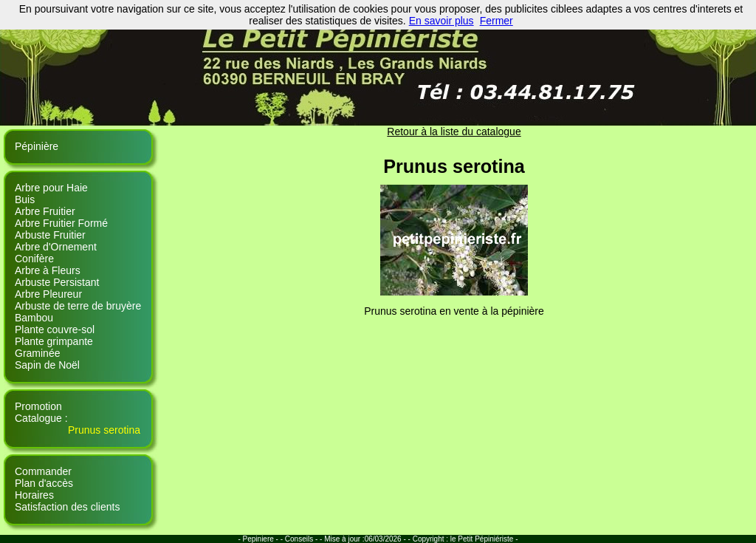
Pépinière (37, 146)
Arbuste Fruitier (50, 235)
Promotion (38, 406)
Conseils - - (305, 539)
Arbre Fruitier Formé (61, 223)
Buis (25, 199)
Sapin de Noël (47, 365)
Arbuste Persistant (57, 282)
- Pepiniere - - (261, 539)
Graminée (37, 353)
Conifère (34, 259)
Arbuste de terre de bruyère (78, 306)
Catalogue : (41, 418)
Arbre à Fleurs (48, 270)
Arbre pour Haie (51, 188)
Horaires (34, 495)
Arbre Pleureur (48, 294)
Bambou (34, 318)
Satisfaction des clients (67, 507)
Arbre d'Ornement (56, 247)
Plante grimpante (54, 341)
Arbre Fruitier (45, 211)
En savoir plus (441, 21)
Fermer (496, 21)
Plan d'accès (44, 483)
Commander (43, 471)
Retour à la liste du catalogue (454, 132)
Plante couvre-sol (55, 329)
